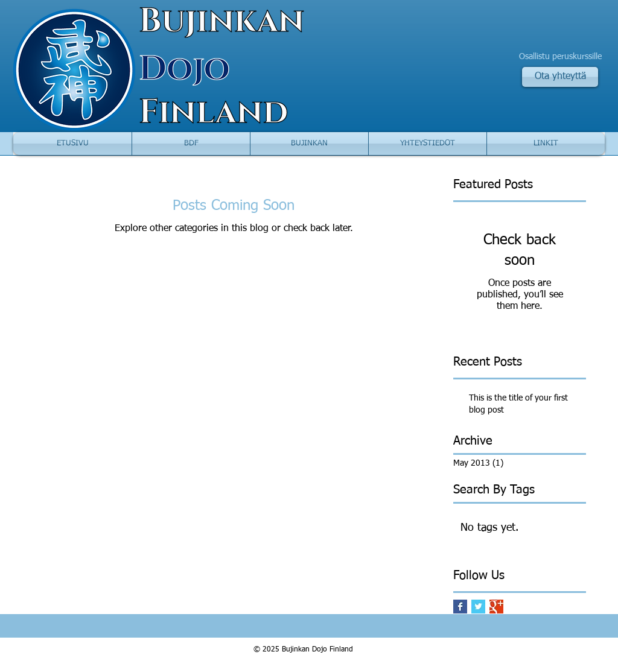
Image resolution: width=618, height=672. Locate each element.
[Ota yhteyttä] (560, 77)
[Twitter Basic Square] (478, 607)
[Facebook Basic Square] (460, 607)
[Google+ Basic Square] (496, 607)
